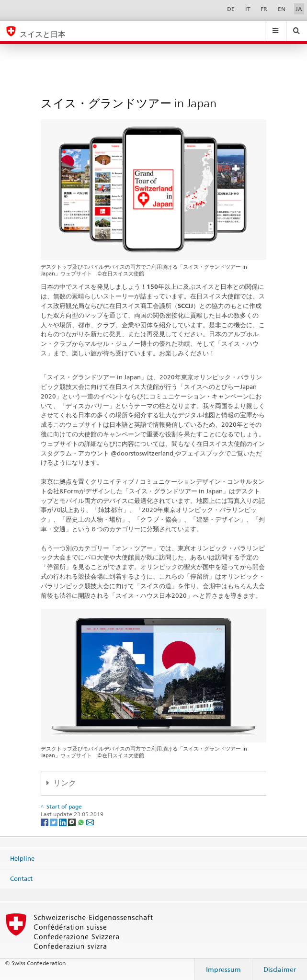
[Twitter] (54, 822)
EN (282, 9)
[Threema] (73, 822)
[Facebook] (45, 822)
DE (231, 9)
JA (299, 9)
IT (248, 9)
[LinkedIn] (63, 822)
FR (264, 9)
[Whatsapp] (82, 822)
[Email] (90, 822)
